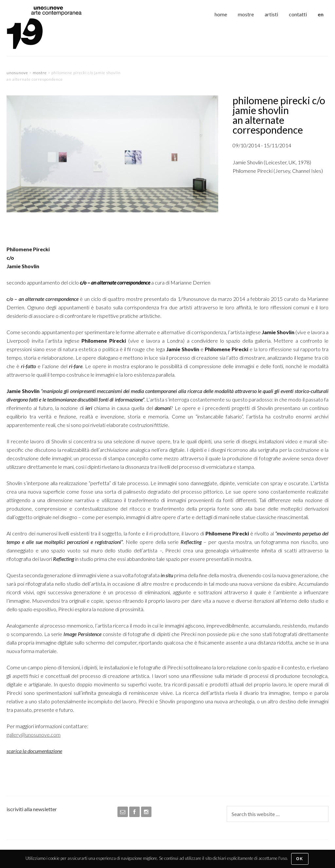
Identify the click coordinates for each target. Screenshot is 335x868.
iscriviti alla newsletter (32, 809)
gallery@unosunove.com (34, 735)
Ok (300, 859)
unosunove (56, 28)
